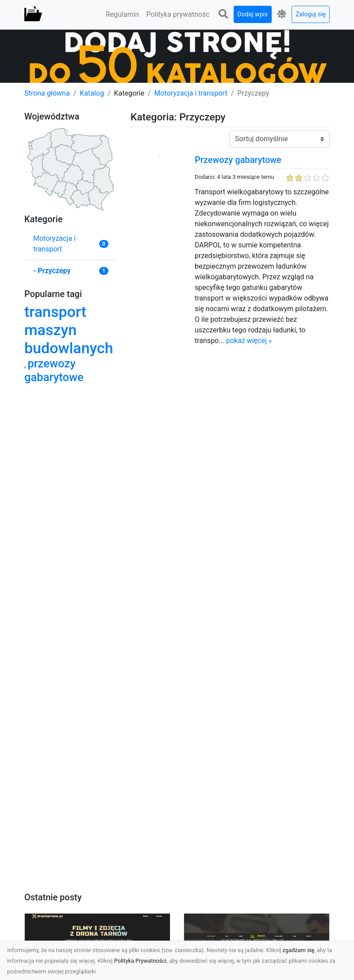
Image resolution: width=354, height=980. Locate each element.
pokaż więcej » (249, 341)
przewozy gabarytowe (54, 370)
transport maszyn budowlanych (69, 330)
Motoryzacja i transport (191, 93)
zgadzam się (299, 950)
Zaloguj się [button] (311, 14)
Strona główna (47, 93)
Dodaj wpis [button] (253, 14)
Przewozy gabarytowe (238, 160)
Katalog (92, 93)
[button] (223, 14)
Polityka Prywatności (140, 961)
